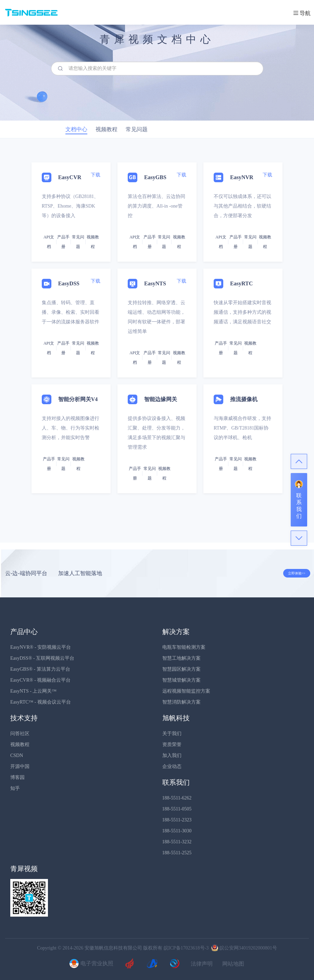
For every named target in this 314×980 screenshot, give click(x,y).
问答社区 (20, 734)
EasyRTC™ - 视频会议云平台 (41, 702)
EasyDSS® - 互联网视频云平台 (42, 658)
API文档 (49, 242)
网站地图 (233, 964)
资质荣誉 (172, 745)
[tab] (157, 340)
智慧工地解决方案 (181, 658)
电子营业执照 (90, 964)
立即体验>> (297, 573)
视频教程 (20, 745)
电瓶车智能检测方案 (184, 647)
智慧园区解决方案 (181, 669)
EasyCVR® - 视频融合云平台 (40, 680)
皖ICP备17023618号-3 (186, 948)
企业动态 (172, 766)
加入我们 (172, 755)
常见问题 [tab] (137, 129)
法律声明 (202, 964)
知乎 (15, 788)
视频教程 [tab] (106, 129)
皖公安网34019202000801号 (243, 948)
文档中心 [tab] (76, 129)
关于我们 (172, 734)
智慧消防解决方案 (181, 702)
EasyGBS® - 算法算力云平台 (40, 669)
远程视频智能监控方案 (186, 691)
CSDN (17, 755)
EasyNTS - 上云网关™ (33, 691)
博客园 (17, 777)
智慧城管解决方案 (181, 680)
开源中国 (20, 766)
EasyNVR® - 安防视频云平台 (41, 647)
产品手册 (63, 242)
